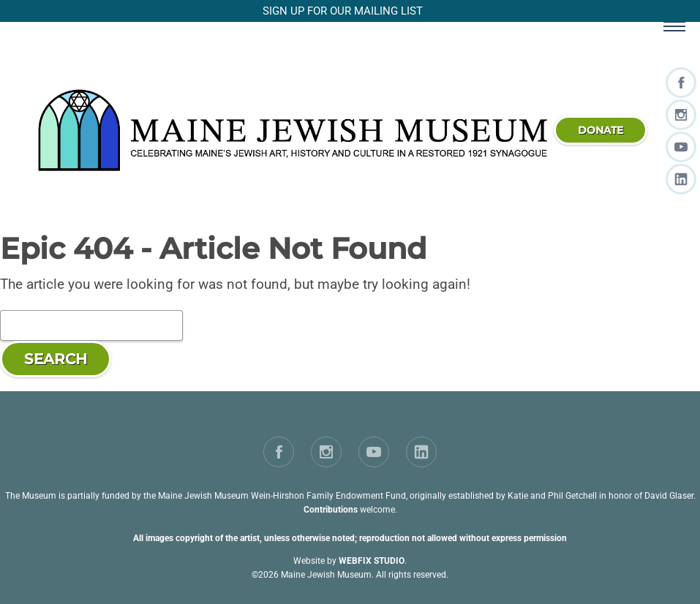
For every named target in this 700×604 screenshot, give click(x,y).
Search (56, 359)
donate (601, 130)
